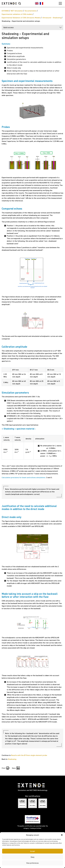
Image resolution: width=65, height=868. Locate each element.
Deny (33, 857)
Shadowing (12, 759)
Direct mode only (14, 68)
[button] (62, 835)
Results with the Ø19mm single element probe (29, 755)
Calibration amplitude (16, 56)
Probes (10, 50)
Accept (33, 851)
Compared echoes (14, 53)
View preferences (32, 863)
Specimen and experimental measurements (25, 48)
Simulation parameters (16, 59)
